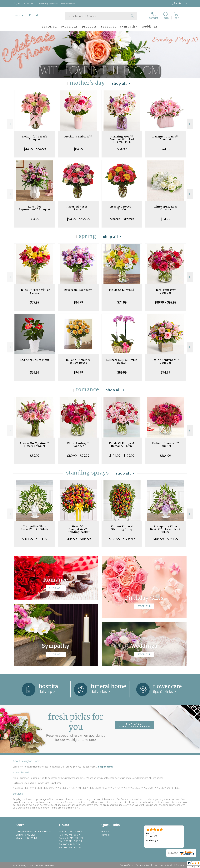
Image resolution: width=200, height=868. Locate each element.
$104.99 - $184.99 (78, 539)
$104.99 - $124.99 (35, 539)
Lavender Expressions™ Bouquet (35, 208)
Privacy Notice (143, 865)
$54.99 (165, 219)
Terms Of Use (126, 865)
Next (190, 124)
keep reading (105, 767)
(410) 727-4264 (26, 3)
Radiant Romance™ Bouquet (165, 445)
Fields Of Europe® (122, 290)
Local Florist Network (163, 865)
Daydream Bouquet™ (78, 290)
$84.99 (78, 149)
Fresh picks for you (76, 727)
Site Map (180, 865)
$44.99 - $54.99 (35, 149)
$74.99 (166, 149)
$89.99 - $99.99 (165, 302)
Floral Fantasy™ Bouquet (166, 291)
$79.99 (35, 302)
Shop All (119, 83)
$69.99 (35, 372)
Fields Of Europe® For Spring (35, 291)
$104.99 (165, 456)
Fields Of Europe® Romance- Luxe (122, 445)
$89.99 (122, 372)
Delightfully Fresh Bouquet (35, 138)
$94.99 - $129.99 (78, 219)
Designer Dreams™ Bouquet (165, 138)
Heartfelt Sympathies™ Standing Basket (78, 529)
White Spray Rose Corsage (166, 208)
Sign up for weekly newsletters (135, 725)
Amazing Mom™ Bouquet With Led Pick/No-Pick (122, 139)
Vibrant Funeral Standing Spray (122, 528)
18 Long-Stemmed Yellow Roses (78, 361)
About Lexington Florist (27, 761)
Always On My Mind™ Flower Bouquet (35, 445)
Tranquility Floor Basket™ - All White (35, 528)
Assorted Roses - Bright (122, 208)
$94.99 (78, 372)
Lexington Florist (26, 15)
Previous (10, 124)
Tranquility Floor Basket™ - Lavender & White (165, 529)
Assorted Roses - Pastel (78, 208)
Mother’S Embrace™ (78, 137)
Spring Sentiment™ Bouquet (166, 361)
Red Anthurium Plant (35, 360)
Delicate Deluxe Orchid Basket (122, 361)
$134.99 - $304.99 (122, 539)
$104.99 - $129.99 (122, 456)
